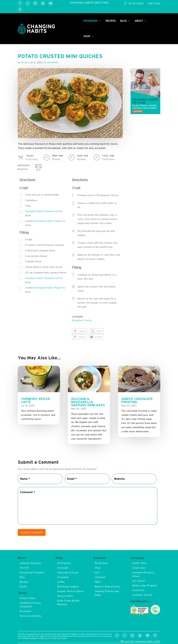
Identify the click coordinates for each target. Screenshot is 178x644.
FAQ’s (98, 582)
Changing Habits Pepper (48, 221)
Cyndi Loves (139, 568)
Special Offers (65, 596)
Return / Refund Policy (108, 587)
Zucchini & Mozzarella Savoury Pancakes (88, 402)
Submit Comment (32, 532)
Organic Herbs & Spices (70, 591)
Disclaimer (26, 611)
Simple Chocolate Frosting (137, 400)
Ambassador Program (145, 585)
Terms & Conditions (31, 616)
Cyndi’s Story (140, 563)
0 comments (52, 62)
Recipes (111, 21)
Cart (97, 572)
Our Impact (139, 581)
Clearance (63, 577)
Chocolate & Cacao (68, 572)
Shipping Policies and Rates (107, 593)
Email (99, 337)
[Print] (38, 167)
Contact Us (138, 590)
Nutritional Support (68, 587)
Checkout (100, 577)
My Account (136, 4)
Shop (87, 36)
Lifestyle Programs (30, 563)
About (139, 21)
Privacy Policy (28, 598)
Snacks (88, 320)
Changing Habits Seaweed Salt (42, 211)
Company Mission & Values (143, 574)
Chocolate (63, 568)
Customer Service (142, 595)
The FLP (24, 568)
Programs (91, 21)
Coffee (61, 582)
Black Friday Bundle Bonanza (68, 602)
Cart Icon (154, 4)
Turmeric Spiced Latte (36, 400)
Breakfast (77, 320)
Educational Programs (32, 572)
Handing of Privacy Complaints (30, 605)
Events (23, 587)
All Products (64, 563)
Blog (124, 21)
